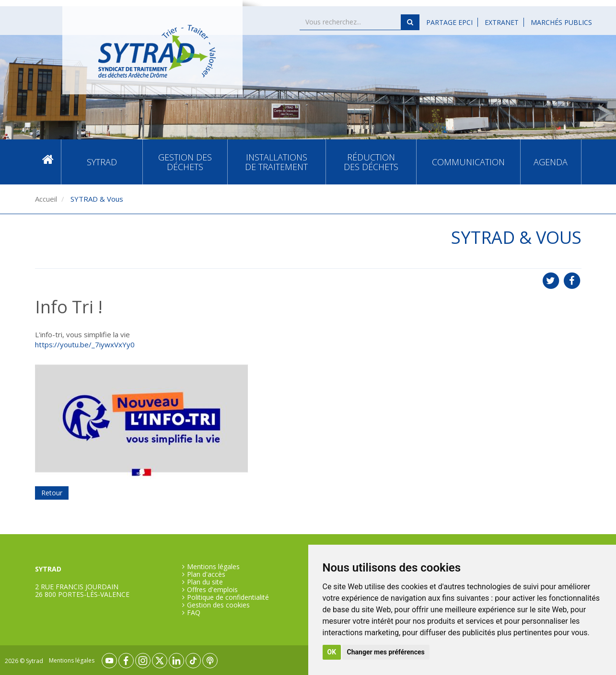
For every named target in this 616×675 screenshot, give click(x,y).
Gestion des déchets (185, 162)
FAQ (194, 613)
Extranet (502, 22)
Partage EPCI (449, 22)
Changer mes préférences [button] (386, 652)
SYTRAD (102, 162)
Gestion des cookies (218, 605)
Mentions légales (213, 567)
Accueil (48, 162)
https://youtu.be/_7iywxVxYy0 (85, 344)
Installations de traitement (276, 162)
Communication (468, 162)
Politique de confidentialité (228, 597)
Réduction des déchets (371, 162)
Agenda (551, 162)
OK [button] (332, 652)
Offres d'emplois (212, 590)
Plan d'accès (206, 574)
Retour (52, 493)
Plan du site (205, 582)
